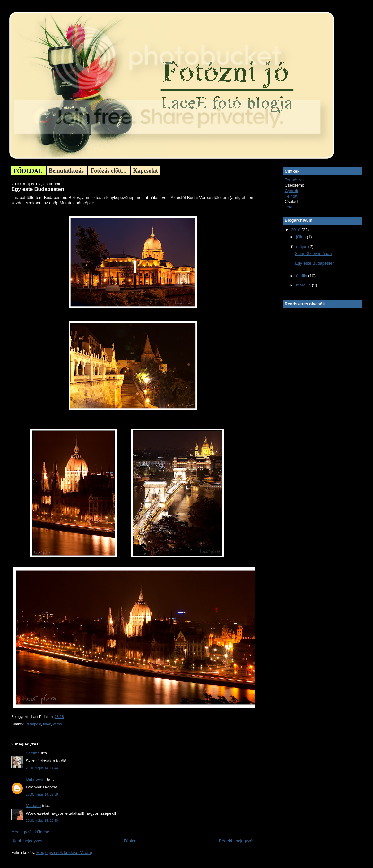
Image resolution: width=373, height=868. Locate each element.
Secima (33, 753)
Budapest (33, 724)
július (301, 237)
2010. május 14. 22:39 (42, 794)
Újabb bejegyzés (27, 841)
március (304, 285)
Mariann (33, 806)
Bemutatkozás (67, 171)
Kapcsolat (146, 171)
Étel (288, 207)
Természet (294, 180)
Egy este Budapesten (38, 189)
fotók (47, 724)
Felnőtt (291, 196)
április (302, 276)
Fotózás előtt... (109, 171)
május (302, 247)
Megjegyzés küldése (30, 832)
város (57, 724)
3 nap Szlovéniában (313, 254)
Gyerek (291, 191)
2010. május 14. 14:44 (42, 768)
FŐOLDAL (28, 171)
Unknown (34, 779)
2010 (296, 230)
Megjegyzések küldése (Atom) (64, 852)
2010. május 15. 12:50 (42, 821)
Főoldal (130, 841)
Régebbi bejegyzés (237, 841)
